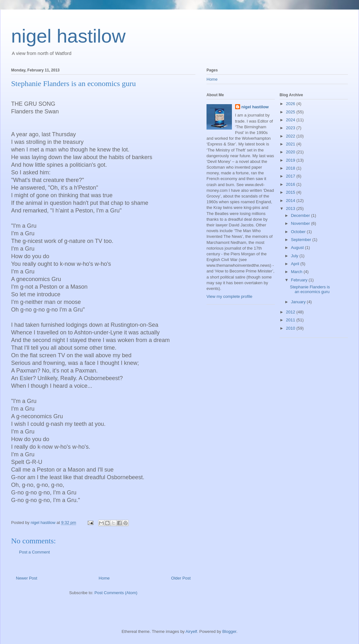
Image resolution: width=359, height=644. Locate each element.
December (301, 215)
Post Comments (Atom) (116, 593)
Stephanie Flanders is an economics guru (310, 289)
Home (104, 578)
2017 (291, 176)
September (302, 240)
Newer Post (27, 578)
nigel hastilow (68, 36)
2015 (291, 192)
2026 (291, 104)
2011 (291, 320)
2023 (291, 128)
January (299, 302)
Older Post (181, 578)
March (297, 272)
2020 (291, 152)
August (298, 248)
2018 (291, 168)
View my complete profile (229, 296)
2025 (291, 112)
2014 (291, 201)
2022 (291, 136)
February (300, 280)
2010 (291, 328)
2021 (291, 144)
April (296, 264)
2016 (291, 184)
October (299, 232)
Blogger (229, 631)
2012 (291, 312)
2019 (291, 160)
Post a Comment (34, 552)
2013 (291, 208)
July (295, 256)
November (301, 223)
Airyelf (191, 631)
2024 (291, 120)
